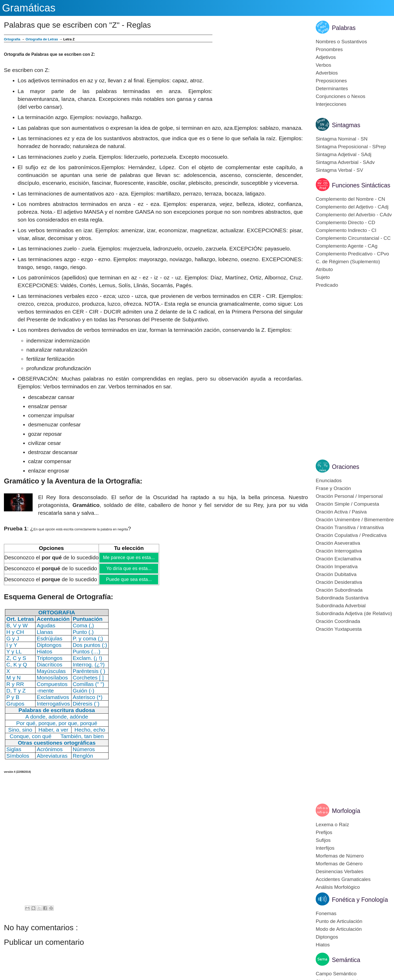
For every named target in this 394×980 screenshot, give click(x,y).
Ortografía (12, 39)
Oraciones (346, 467)
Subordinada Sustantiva (342, 598)
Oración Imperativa (337, 566)
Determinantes (332, 88)
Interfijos (325, 848)
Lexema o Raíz (332, 825)
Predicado (327, 285)
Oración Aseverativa (338, 543)
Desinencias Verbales (340, 871)
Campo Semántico (336, 974)
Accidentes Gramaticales (343, 879)
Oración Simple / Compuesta (347, 504)
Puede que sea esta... (129, 579)
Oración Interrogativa (339, 551)
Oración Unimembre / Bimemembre (355, 520)
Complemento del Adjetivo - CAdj (352, 207)
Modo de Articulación (339, 929)
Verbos (323, 65)
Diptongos (327, 937)
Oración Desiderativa (339, 582)
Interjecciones (331, 104)
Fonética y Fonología (360, 900)
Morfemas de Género (339, 864)
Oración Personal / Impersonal (349, 496)
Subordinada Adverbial (341, 606)
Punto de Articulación (339, 921)
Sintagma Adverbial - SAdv (345, 162)
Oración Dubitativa (336, 574)
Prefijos (324, 832)
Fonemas (326, 913)
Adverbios (327, 73)
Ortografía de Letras (42, 39)
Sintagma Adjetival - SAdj (344, 154)
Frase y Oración (333, 488)
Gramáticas (29, 8)
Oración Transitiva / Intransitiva (350, 527)
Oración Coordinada (338, 621)
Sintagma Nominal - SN (342, 139)
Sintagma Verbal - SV (339, 170)
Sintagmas (346, 125)
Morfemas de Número (340, 856)
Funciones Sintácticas (361, 185)
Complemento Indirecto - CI (346, 230)
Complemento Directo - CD (345, 222)
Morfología (346, 811)
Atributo (324, 269)
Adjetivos (326, 57)
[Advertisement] (260, 71)
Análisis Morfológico (338, 887)
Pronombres (329, 49)
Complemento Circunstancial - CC (353, 238)
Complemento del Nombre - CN (350, 199)
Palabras (344, 28)
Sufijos (323, 840)
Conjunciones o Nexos (341, 96)
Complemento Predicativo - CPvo (352, 254)
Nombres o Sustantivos (341, 42)
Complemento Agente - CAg (347, 246)
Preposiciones (331, 81)
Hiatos (323, 945)
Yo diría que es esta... (129, 568)
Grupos (15, 704)
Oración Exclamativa (338, 559)
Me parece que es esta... (129, 558)
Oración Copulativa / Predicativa (351, 535)
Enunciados (329, 480)
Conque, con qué (31, 736)
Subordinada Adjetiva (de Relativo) (354, 613)
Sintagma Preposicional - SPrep (351, 147)
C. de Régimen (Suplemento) (348, 262)
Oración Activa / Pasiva (341, 512)
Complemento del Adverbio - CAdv (354, 215)
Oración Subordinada (339, 590)
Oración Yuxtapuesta (339, 629)
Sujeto (323, 277)
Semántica (346, 960)
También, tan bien (82, 736)
